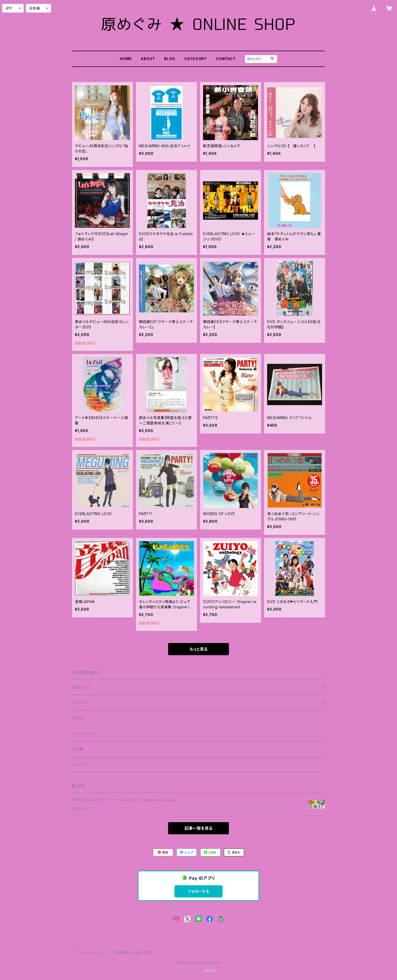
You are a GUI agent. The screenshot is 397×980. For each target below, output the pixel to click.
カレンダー (81, 765)
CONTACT (226, 59)
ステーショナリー (85, 734)
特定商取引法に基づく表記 (133, 953)
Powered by (198, 971)
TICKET (79, 718)
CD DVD (79, 703)
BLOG (170, 59)
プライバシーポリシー (91, 953)
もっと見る (198, 649)
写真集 (77, 749)
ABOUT (148, 59)
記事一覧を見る (198, 828)
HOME (126, 59)
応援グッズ (81, 687)
